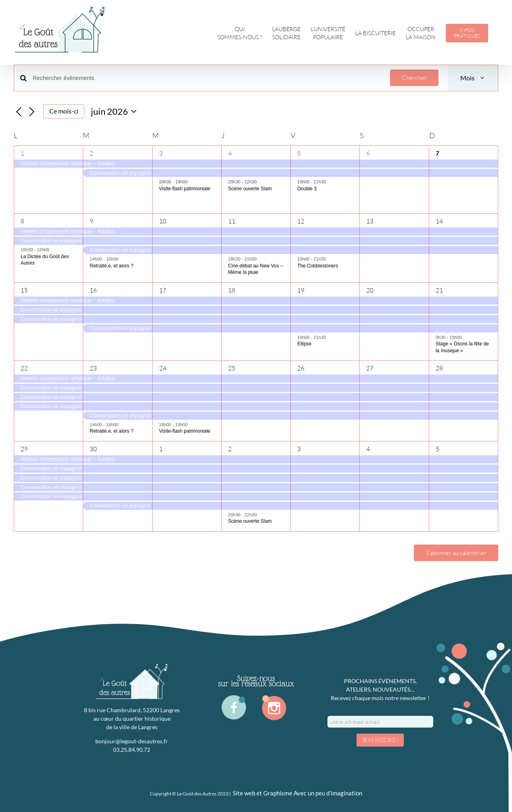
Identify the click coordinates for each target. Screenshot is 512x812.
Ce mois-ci (64, 111)
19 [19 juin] (301, 290)
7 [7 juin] (438, 153)
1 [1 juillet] (161, 449)
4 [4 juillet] (368, 449)
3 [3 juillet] (299, 449)
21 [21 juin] (439, 290)
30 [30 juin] (93, 449)
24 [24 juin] (163, 368)
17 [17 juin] (163, 290)
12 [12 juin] (301, 221)
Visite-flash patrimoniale (185, 189)
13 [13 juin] (370, 221)
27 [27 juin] (370, 368)
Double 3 (307, 189)
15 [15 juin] (24, 290)
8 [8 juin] (22, 221)
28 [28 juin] (439, 368)
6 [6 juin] (368, 153)
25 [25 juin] (232, 368)
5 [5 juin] (299, 153)
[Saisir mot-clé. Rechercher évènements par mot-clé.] (207, 78)
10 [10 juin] (163, 221)
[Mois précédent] (19, 112)
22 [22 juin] (24, 368)
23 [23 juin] (93, 368)
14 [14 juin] (439, 221)
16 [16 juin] (93, 290)
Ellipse (304, 344)
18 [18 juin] (232, 290)
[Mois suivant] (32, 112)
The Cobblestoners (318, 266)
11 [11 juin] (232, 221)
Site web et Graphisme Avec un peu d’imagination (297, 793)
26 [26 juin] (301, 368)
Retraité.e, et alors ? (111, 266)
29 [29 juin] (24, 449)
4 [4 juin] (230, 153)
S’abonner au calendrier (456, 553)
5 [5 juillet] (438, 449)
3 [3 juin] (161, 153)
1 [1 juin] (22, 153)
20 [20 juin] (370, 290)
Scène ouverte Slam (250, 189)
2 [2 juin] (91, 153)
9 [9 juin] (91, 221)
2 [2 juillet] (230, 449)
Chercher (414, 78)
